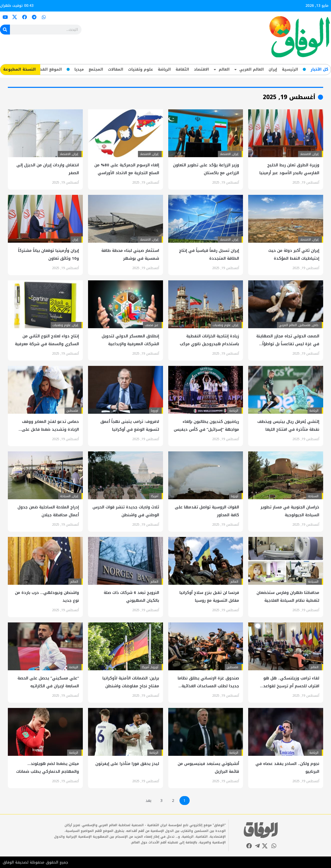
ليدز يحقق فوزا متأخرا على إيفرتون (127, 764)
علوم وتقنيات (141, 69)
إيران (273, 69)
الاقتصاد (201, 69)
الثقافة (182, 69)
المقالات (116, 69)
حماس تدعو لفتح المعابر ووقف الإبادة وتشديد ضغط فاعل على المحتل (50, 429)
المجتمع (96, 69)
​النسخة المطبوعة (19, 69)
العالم (222, 70)
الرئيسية (290, 69)
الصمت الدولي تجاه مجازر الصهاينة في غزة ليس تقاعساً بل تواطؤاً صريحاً (288, 344)
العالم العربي (249, 70)
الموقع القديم (49, 69)
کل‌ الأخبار (319, 69)
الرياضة (164, 69)
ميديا (79, 69)
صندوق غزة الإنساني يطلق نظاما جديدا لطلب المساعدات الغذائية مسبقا (208, 686)
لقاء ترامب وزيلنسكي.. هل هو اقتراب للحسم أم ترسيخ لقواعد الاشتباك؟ (291, 686)
